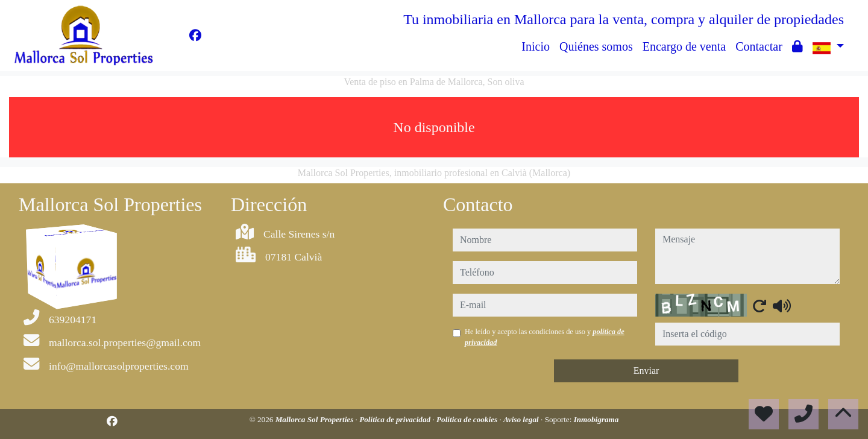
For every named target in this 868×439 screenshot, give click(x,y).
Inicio (536, 46)
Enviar (646, 371)
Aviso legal (522, 419)
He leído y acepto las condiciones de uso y (545, 337)
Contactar (759, 46)
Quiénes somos (596, 46)
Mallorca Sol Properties (316, 419)
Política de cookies (468, 419)
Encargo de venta (684, 46)
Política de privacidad (396, 419)
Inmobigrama (596, 419)
